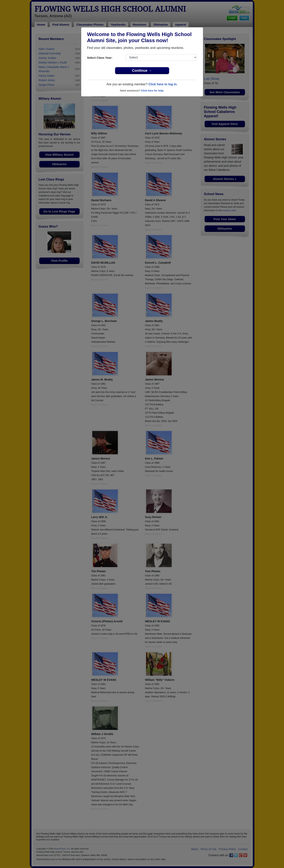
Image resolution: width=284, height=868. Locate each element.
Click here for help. (152, 91)
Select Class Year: (100, 58)
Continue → (142, 71)
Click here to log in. (163, 84)
